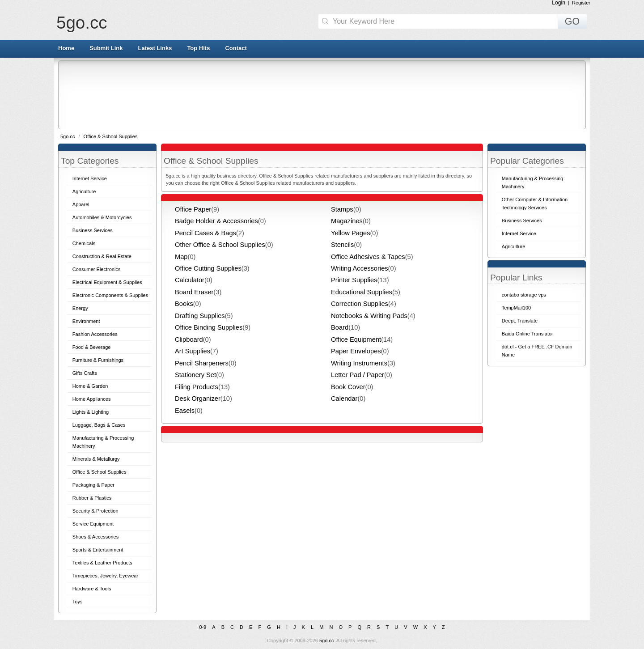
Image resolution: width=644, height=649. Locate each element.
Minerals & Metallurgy (96, 459)
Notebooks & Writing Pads (369, 316)
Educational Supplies (362, 292)
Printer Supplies (354, 280)
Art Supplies (193, 351)
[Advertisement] (321, 94)
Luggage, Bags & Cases (99, 425)
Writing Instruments (359, 363)
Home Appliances (92, 399)
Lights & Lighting (91, 412)
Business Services (93, 230)
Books (184, 304)
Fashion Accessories (95, 334)
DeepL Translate (520, 321)
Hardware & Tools (92, 589)
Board (340, 327)
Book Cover (348, 387)
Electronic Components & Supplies (110, 295)
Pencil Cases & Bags (205, 233)
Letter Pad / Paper (358, 375)
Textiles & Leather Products (102, 563)
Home (66, 48)
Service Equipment (93, 524)
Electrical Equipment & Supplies (107, 282)
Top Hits (198, 48)
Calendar (344, 399)
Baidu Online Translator (527, 334)
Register (581, 3)
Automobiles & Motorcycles (102, 217)
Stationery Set (195, 375)
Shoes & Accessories (95, 537)
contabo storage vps (524, 295)
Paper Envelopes (356, 351)
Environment (86, 321)
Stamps (342, 209)
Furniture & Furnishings (98, 360)
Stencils (342, 245)
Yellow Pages (350, 233)
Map (181, 257)
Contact (236, 48)
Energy (80, 308)
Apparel (81, 204)
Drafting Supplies (200, 316)
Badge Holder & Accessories (216, 221)
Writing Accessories (360, 268)
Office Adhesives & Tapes (368, 257)
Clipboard (189, 339)
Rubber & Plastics (92, 498)
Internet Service (90, 178)
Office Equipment (356, 339)
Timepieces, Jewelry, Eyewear (105, 576)
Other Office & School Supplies (220, 245)
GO (572, 21)
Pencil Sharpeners (202, 363)
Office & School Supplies (111, 136)
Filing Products (197, 387)
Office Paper (193, 209)
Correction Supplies (360, 304)
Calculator (190, 280)
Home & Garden (90, 386)
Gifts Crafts (85, 373)
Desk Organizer (198, 399)
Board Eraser (194, 292)
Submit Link (106, 48)
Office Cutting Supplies (208, 268)
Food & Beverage (92, 347)
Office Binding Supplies (209, 327)
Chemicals (84, 243)
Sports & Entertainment (98, 550)
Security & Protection (95, 511)
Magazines (347, 221)
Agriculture (84, 191)
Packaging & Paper (93, 485)
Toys (78, 602)
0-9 (203, 627)
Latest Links (155, 48)
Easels (185, 411)
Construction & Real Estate (102, 256)
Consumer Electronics (97, 269)
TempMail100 (516, 308)
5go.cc (82, 23)
